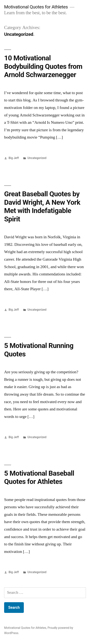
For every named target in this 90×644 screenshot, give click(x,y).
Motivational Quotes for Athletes (36, 7)
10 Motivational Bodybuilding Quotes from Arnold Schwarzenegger (43, 66)
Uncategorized (37, 158)
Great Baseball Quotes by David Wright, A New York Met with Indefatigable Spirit (42, 207)
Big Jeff (14, 158)
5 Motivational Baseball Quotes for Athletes (39, 478)
